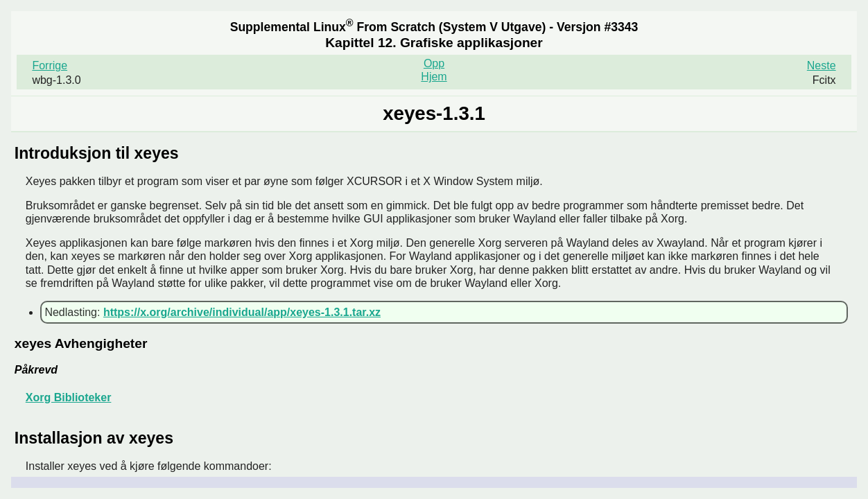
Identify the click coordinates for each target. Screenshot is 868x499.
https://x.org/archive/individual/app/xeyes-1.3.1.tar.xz (242, 312)
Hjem (434, 77)
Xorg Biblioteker (69, 397)
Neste (822, 65)
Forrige (50, 65)
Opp (434, 63)
